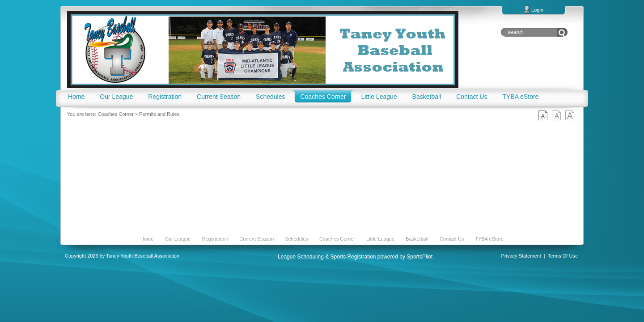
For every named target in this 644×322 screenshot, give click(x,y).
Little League (380, 239)
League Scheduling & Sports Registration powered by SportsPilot (355, 257)
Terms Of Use (563, 256)
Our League (178, 239)
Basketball (417, 239)
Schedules (296, 239)
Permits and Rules (159, 114)
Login (537, 10)
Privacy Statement (521, 256)
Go (562, 32)
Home (147, 239)
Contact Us (452, 239)
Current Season (256, 239)
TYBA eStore (489, 239)
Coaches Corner (116, 114)
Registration (215, 239)
